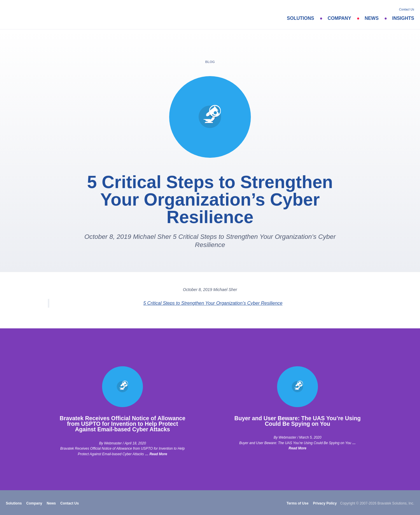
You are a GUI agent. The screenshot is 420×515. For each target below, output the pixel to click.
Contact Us (407, 9)
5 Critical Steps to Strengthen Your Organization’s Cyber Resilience (213, 303)
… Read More (156, 454)
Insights (403, 18)
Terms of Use (297, 503)
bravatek (31, 15)
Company (339, 18)
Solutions (301, 18)
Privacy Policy (325, 503)
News (372, 18)
